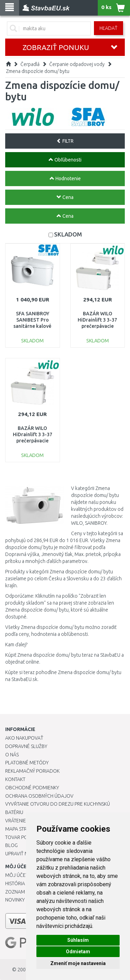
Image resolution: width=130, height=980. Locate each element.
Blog (11, 845)
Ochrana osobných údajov (39, 796)
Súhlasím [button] (78, 940)
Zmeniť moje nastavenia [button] (78, 963)
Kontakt (15, 779)
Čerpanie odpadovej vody (77, 64)
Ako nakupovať (24, 738)
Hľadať (109, 28)
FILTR (65, 141)
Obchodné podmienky (32, 788)
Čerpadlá (30, 64)
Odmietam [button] (78, 952)
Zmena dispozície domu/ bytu (38, 71)
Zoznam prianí (23, 892)
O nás (12, 755)
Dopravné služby (26, 746)
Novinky (15, 900)
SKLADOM (68, 234)
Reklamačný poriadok (32, 771)
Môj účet (17, 875)
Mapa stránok (22, 829)
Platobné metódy (27, 763)
